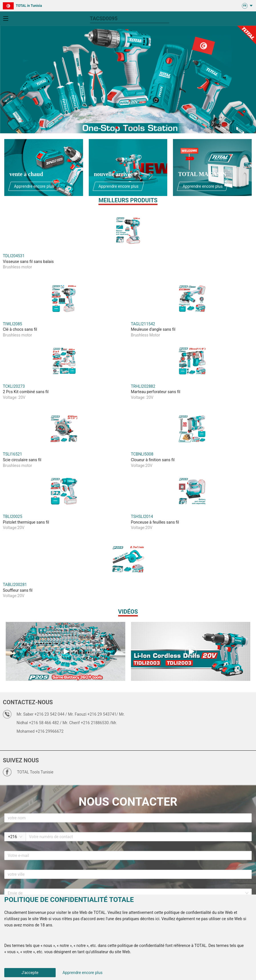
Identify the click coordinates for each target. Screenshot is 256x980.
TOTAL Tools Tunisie (35, 772)
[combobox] (126, 893)
